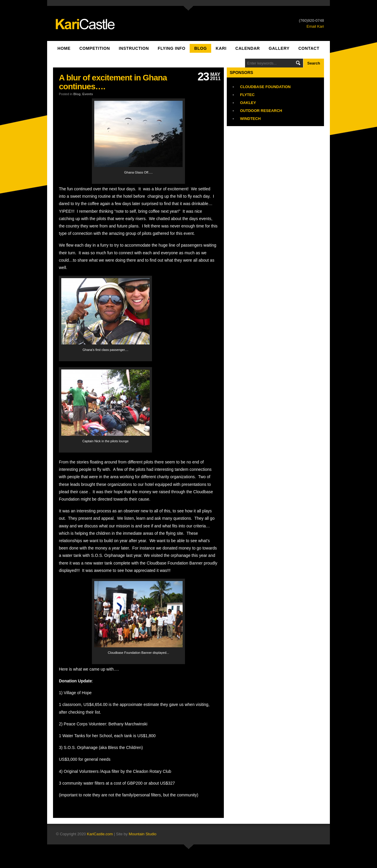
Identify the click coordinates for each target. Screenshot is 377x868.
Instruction (134, 48)
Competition (95, 48)
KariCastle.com (100, 834)
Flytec (247, 95)
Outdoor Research (261, 111)
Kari (221, 48)
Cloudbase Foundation (265, 87)
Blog (200, 48)
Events (88, 94)
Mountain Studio (143, 834)
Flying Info (172, 48)
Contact (309, 48)
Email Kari (315, 26)
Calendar (248, 48)
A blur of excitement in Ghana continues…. (113, 82)
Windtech (250, 119)
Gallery (279, 48)
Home (64, 48)
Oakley (248, 103)
